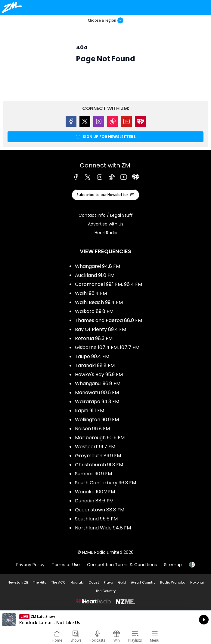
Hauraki (77, 582)
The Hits (40, 582)
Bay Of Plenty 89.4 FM (101, 329)
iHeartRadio (105, 233)
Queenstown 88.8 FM (100, 510)
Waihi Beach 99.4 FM (99, 302)
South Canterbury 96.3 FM (105, 483)
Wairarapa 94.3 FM (97, 402)
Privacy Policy (30, 565)
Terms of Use (66, 565)
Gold (122, 582)
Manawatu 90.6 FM (97, 393)
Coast (94, 582)
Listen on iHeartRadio (105, 620)
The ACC (58, 582)
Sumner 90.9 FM (93, 474)
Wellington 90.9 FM (97, 420)
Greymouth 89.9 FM (98, 456)
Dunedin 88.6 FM (94, 501)
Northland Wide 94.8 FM (103, 528)
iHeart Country (143, 582)
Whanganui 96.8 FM (98, 383)
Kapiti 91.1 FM (90, 411)
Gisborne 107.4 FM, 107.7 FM (107, 347)
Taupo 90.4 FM (92, 356)
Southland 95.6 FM (96, 519)
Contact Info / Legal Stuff (106, 215)
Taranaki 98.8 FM (95, 365)
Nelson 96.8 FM (92, 429)
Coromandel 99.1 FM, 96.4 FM (109, 284)
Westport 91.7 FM (95, 447)
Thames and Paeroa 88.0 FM (109, 320)
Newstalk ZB (18, 582)
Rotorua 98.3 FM (94, 338)
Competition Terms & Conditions (122, 565)
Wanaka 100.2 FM (95, 492)
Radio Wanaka (173, 582)
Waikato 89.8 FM (94, 311)
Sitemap (173, 565)
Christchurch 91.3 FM (99, 465)
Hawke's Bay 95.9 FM (99, 374)
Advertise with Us (106, 224)
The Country (105, 591)
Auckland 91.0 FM (95, 275)
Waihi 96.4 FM (91, 293)
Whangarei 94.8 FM (98, 266)
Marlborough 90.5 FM (100, 438)
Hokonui (197, 582)
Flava (109, 582)
